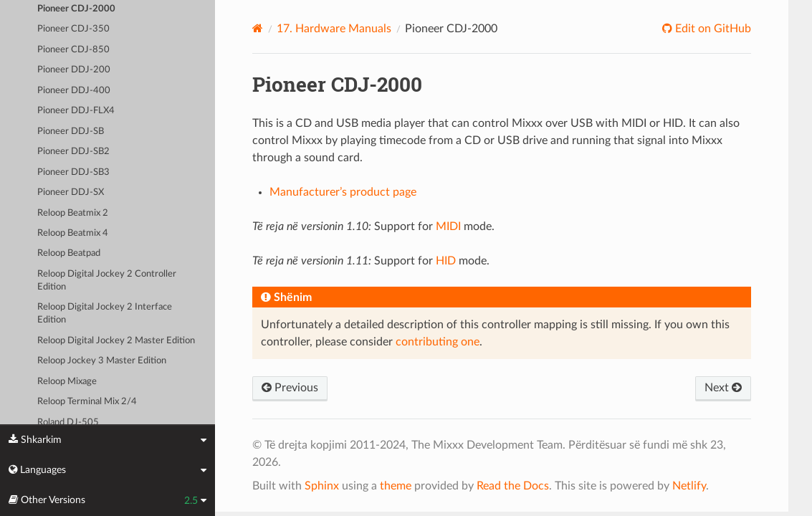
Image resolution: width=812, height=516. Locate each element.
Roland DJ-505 (68, 422)
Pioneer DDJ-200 (74, 70)
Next (723, 388)
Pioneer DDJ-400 (74, 91)
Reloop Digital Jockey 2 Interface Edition (105, 314)
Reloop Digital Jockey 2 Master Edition (116, 341)
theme (396, 486)
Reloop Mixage (67, 382)
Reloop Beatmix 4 (73, 233)
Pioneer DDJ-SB (71, 132)
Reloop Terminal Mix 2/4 (87, 402)
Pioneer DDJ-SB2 (73, 152)
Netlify (689, 486)
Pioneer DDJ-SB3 (73, 172)
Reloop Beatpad (69, 253)
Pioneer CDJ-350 (73, 29)
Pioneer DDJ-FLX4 (76, 111)
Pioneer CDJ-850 (73, 50)
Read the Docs (513, 486)
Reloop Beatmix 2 (73, 213)
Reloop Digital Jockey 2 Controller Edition (107, 281)
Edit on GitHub (712, 29)
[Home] (258, 28)
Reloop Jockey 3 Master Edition (102, 361)
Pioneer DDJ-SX (71, 192)
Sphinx (322, 486)
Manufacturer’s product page (343, 192)
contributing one (438, 342)
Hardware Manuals (334, 29)
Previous (290, 388)
